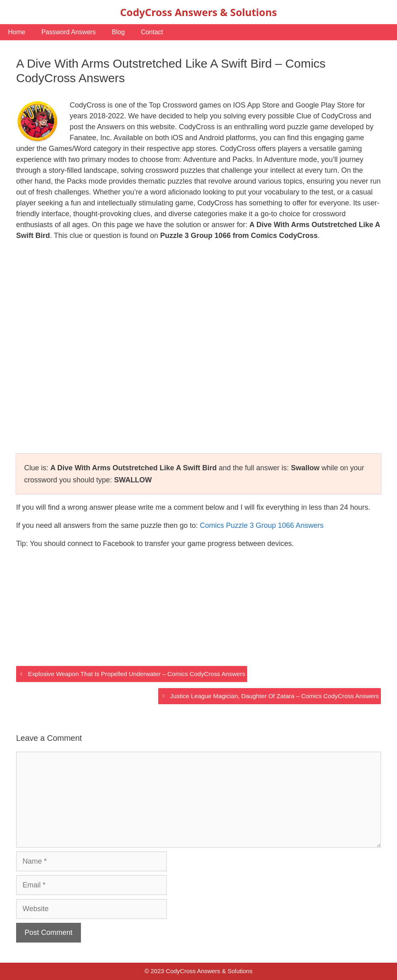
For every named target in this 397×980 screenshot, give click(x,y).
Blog (118, 32)
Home (17, 32)
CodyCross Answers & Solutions (198, 12)
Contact (152, 32)
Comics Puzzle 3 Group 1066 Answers (262, 525)
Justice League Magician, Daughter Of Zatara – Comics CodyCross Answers (274, 696)
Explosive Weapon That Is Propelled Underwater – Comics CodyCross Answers (136, 674)
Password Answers (69, 32)
